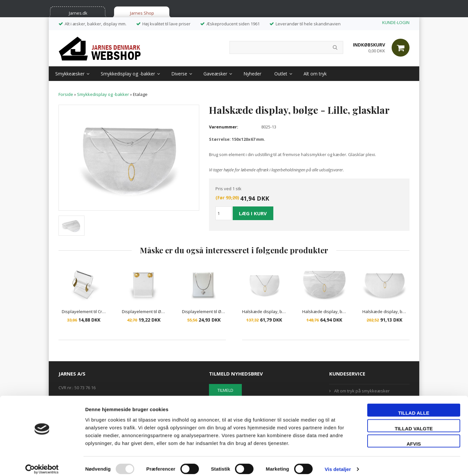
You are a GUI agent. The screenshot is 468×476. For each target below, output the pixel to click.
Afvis (414, 438)
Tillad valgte (414, 423)
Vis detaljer (338, 463)
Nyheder (252, 74)
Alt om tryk (315, 74)
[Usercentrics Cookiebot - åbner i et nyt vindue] (42, 463)
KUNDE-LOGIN (396, 22)
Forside (66, 94)
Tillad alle (414, 407)
